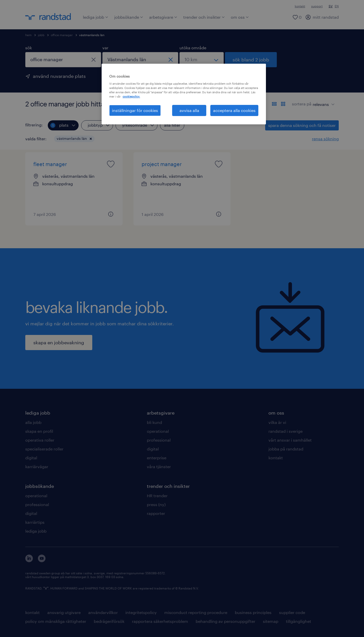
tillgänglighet (299, 621)
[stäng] (94, 60)
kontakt (300, 6)
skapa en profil (39, 431)
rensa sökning (325, 139)
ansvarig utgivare (64, 612)
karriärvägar (37, 467)
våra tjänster (159, 467)
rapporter (156, 513)
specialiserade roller (44, 449)
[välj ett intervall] (202, 60)
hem (28, 35)
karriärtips (35, 522)
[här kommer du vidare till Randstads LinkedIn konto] (29, 561)
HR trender (157, 496)
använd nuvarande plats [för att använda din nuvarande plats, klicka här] (59, 76)
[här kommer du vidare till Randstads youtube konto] (42, 561)
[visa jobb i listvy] (274, 104)
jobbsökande (129, 17)
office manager (62, 35)
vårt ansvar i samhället (290, 440)
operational (36, 496)
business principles (253, 612)
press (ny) (156, 504)
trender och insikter (204, 17)
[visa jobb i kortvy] (283, 104)
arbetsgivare (163, 17)
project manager (162, 164)
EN (337, 6)
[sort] (323, 101)
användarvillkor (103, 612)
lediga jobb (96, 17)
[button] (91, 139)
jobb (41, 35)
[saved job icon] (111, 164)
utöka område (193, 48)
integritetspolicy (141, 612)
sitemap (271, 621)
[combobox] (63, 60)
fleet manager (50, 164)
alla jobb (33, 422)
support (317, 6)
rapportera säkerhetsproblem (160, 621)
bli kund (154, 422)
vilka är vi (277, 422)
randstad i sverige (286, 431)
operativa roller (40, 440)
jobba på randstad (286, 449)
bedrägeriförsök (109, 621)
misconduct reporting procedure (196, 612)
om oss (240, 17)
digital (31, 458)
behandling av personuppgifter (225, 621)
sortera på (302, 104)
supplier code (292, 612)
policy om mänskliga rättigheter (56, 621)
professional (37, 504)
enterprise (157, 458)
